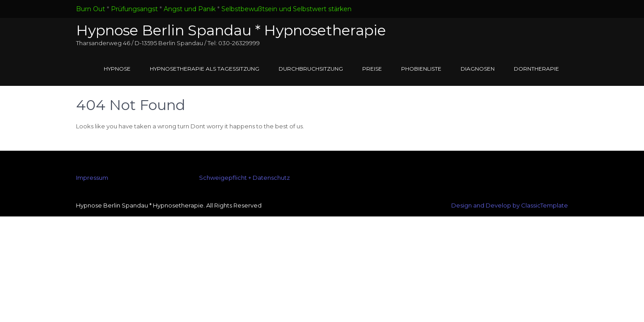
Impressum (92, 178)
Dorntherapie (536, 69)
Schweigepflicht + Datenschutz (244, 178)
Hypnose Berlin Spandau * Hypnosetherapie (231, 30)
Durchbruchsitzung (311, 69)
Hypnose (117, 69)
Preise (372, 69)
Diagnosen (478, 69)
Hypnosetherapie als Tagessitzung (205, 69)
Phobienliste (421, 69)
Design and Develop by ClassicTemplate (510, 205)
